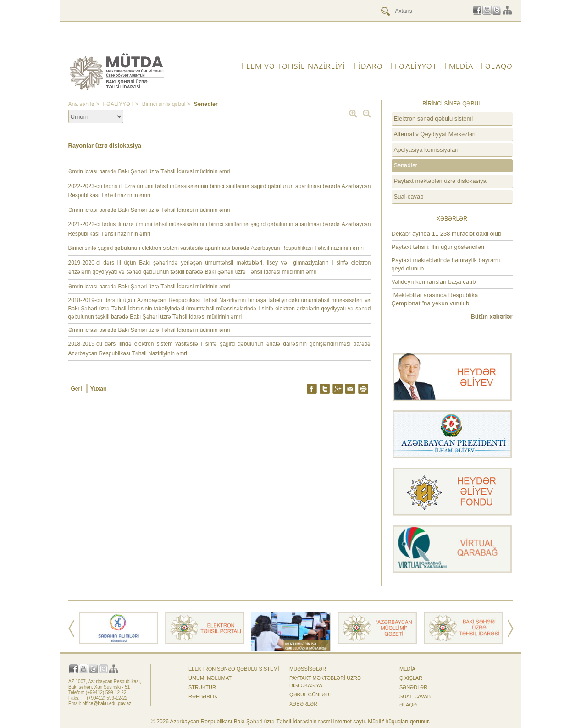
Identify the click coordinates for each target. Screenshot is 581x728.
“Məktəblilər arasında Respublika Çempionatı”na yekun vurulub (435, 299)
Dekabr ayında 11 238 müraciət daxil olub (447, 234)
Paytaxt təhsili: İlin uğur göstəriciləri (438, 247)
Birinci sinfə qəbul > (167, 104)
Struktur (202, 687)
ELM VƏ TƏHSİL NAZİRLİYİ (296, 66)
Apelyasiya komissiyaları (426, 150)
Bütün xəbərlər (491, 317)
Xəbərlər (303, 704)
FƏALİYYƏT (416, 66)
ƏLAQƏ (499, 66)
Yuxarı (99, 389)
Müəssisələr (308, 669)
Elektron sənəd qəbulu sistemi (434, 119)
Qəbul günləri (310, 695)
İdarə (371, 66)
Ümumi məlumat (210, 678)
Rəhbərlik (203, 696)
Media (461, 66)
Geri (77, 389)
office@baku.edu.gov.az (107, 703)
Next (511, 629)
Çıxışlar (411, 678)
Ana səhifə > (85, 104)
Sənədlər (206, 104)
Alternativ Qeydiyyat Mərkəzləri (435, 134)
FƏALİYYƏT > (122, 104)
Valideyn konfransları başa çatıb (434, 282)
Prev (71, 629)
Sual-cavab (409, 196)
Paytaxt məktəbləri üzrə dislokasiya (440, 181)
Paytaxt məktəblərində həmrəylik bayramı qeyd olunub (446, 264)
